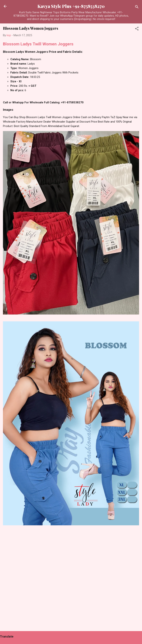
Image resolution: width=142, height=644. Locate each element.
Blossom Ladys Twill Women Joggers (38, 44)
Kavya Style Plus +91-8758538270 (71, 6)
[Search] (137, 7)
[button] (137, 29)
